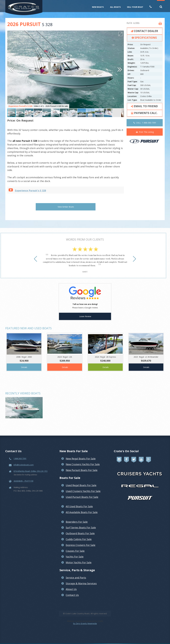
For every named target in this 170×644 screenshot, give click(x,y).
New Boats (98, 7)
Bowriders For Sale (77, 518)
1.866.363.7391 (20, 455)
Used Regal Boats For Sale (81, 482)
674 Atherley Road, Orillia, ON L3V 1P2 (30, 468)
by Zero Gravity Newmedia (85, 620)
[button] (120, 34)
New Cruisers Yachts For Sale (83, 461)
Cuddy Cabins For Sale (79, 536)
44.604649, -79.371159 (23, 477)
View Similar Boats (66, 207)
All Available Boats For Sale (82, 509)
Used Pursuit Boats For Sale (82, 493)
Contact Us (72, 591)
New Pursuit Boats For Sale (82, 467)
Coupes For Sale (75, 547)
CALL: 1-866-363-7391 (145, 123)
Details (24, 364)
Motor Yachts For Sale (79, 559)
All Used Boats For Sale (79, 503)
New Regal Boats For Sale (81, 455)
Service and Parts (76, 574)
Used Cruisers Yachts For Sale (83, 488)
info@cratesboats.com (24, 461)
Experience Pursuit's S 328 (30, 190)
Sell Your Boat (135, 7)
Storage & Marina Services (81, 580)
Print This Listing (145, 132)
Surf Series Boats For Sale (81, 524)
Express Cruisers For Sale (81, 542)
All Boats (115, 7)
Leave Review (85, 313)
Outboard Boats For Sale (80, 530)
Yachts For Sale (75, 553)
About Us (71, 586)
